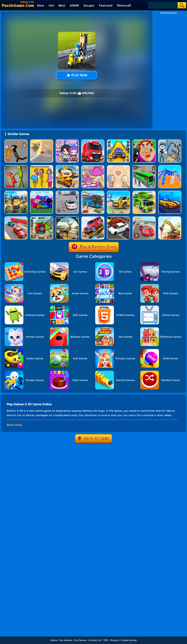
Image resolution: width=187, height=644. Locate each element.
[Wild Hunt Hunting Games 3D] (67, 218)
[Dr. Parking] (118, 218)
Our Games (66, 640)
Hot (51, 6)
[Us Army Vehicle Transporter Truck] (144, 192)
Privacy (114, 640)
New (41, 6)
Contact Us (95, 640)
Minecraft (124, 6)
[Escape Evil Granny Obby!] (144, 141)
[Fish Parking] (67, 192)
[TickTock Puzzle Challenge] (42, 141)
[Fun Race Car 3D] (16, 218)
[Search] (163, 5)
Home (54, 640)
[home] (18, 5)
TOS (106, 640)
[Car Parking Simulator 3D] (118, 192)
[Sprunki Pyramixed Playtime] (42, 192)
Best (62, 6)
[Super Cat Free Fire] (16, 192)
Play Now (77, 75)
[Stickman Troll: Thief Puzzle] (170, 141)
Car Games (80, 640)
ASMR (74, 6)
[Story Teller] (118, 167)
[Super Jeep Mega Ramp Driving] (42, 218)
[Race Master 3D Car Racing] (144, 218)
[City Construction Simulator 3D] (67, 167)
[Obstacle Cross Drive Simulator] (93, 141)
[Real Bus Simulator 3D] (144, 167)
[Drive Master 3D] (170, 192)
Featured (106, 6)
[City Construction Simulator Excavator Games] (170, 218)
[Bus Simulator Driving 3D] (93, 192)
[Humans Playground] (16, 141)
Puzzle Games (129, 640)
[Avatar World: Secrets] (67, 141)
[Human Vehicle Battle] (170, 167)
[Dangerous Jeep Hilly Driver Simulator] (93, 218)
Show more (14, 425)
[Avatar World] (93, 167)
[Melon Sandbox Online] (16, 167)
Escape (89, 6)
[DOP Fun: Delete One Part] (42, 167)
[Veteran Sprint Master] (118, 141)
